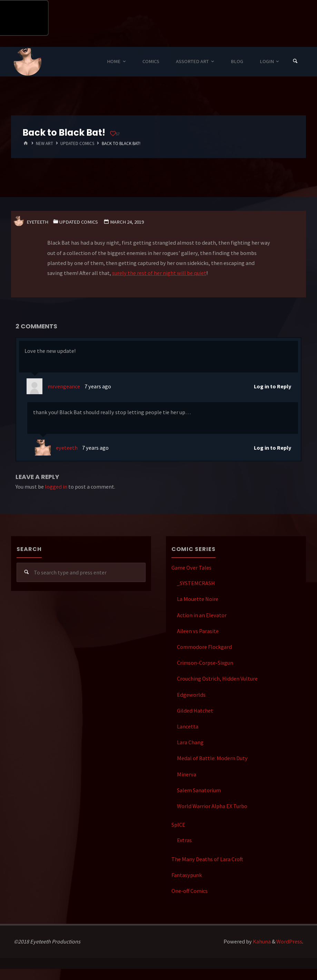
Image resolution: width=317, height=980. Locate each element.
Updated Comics (77, 144)
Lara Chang (190, 742)
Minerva (187, 774)
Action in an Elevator (202, 615)
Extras (184, 840)
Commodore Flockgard (204, 647)
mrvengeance (64, 386)
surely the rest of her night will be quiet (159, 273)
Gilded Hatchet (195, 711)
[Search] (295, 62)
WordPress (289, 941)
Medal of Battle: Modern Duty (212, 758)
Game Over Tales (191, 568)
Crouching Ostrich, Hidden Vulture (217, 678)
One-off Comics (190, 891)
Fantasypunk (187, 875)
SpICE (178, 825)
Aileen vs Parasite (198, 631)
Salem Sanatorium (199, 790)
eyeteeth (67, 448)
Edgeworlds (191, 695)
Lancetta (188, 726)
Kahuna (261, 941)
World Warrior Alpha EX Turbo (212, 806)
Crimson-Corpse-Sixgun (205, 663)
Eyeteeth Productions (28, 62)
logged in (56, 487)
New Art (44, 144)
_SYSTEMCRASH (196, 583)
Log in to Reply (273, 386)
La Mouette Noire (198, 599)
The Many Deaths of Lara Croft (207, 859)
